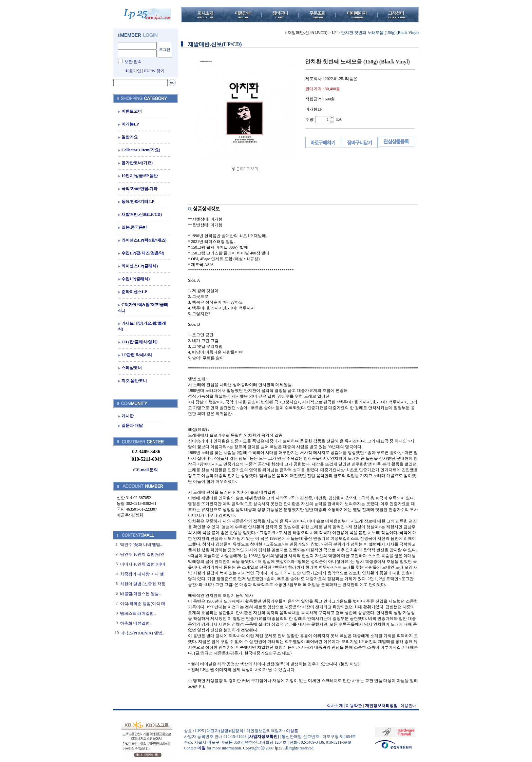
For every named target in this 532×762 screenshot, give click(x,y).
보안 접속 (133, 62)
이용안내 (408, 706)
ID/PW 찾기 (154, 71)
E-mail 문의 (146, 470)
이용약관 (354, 706)
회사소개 (335, 706)
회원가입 (133, 71)
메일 (202, 748)
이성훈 (292, 731)
